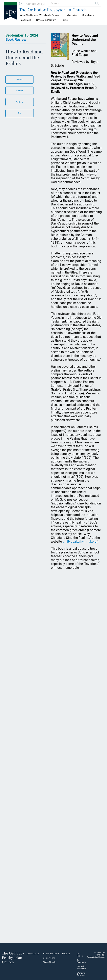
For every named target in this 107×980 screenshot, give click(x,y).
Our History (80, 955)
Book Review (16, 39)
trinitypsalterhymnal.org (80, 542)
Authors (20, 102)
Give (65, 20)
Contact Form (49, 958)
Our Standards (81, 961)
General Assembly (46, 20)
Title (20, 113)
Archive (19, 91)
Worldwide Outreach (82, 974)
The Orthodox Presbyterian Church (53, 10)
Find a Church (49, 962)
